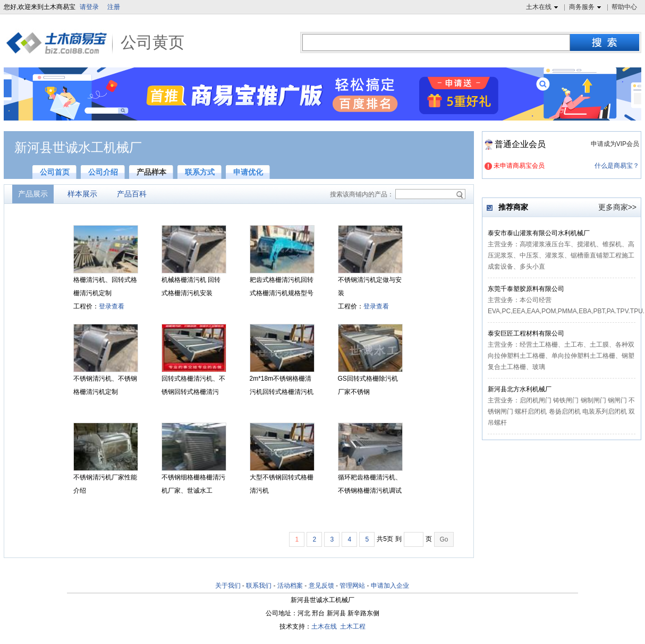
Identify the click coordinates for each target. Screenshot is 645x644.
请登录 (89, 7)
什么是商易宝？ (617, 166)
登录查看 (112, 306)
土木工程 (353, 626)
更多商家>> (617, 207)
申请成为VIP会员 (615, 144)
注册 (114, 7)
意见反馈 (321, 586)
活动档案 (290, 586)
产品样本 (151, 172)
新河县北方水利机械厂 (520, 389)
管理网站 (352, 586)
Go (444, 539)
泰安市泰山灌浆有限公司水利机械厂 (539, 233)
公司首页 (55, 172)
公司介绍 (103, 172)
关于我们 (228, 586)
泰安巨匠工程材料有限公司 (526, 333)
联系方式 (200, 172)
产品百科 (132, 194)
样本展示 (82, 194)
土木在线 (543, 7)
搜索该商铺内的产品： (362, 194)
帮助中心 (624, 7)
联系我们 (259, 586)
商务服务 (586, 7)
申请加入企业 (390, 586)
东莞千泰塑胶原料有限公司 (526, 289)
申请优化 (248, 172)
